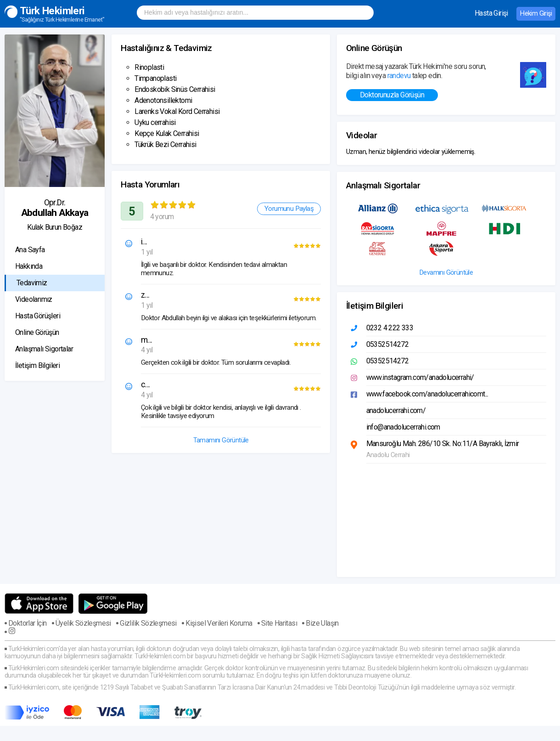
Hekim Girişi (536, 14)
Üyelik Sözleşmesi (83, 623)
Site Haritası (279, 623)
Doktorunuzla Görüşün (392, 95)
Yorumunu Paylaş (289, 209)
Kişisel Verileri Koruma (219, 623)
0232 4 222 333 (390, 328)
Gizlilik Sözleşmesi (148, 623)
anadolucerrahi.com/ (396, 410)
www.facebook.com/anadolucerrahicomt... (427, 394)
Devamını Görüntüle (446, 273)
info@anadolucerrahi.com (403, 427)
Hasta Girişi (491, 13)
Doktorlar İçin (28, 623)
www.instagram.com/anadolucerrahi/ (420, 377)
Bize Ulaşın (322, 623)
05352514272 (387, 344)
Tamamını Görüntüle (221, 440)
